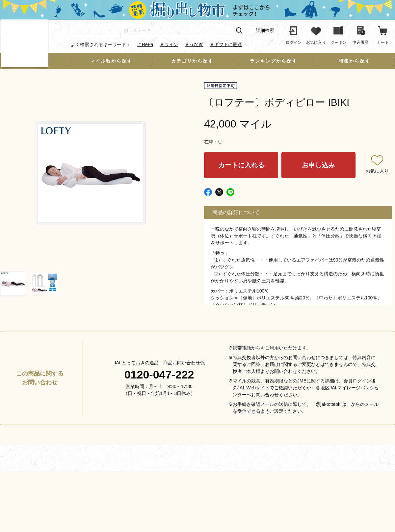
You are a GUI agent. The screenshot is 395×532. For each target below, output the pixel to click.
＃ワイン (169, 44)
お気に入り (377, 171)
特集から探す (355, 61)
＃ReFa (145, 44)
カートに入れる (241, 165)
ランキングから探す (274, 61)
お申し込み (318, 165)
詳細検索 (265, 30)
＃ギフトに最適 (226, 44)
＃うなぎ (194, 44)
